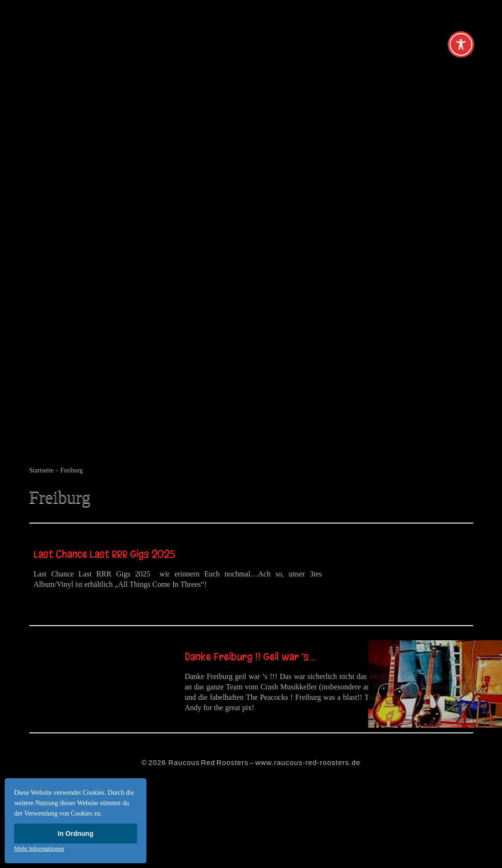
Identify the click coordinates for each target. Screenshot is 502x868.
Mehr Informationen (39, 848)
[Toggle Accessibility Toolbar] (461, 44)
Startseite (42, 470)
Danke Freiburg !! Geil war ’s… (250, 657)
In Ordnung (75, 834)
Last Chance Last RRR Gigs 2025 (106, 554)
